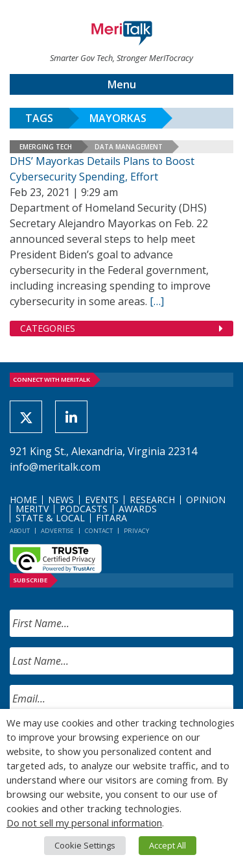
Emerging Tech (46, 147)
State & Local (50, 518)
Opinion (206, 500)
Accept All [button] (168, 845)
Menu (122, 84)
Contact (99, 531)
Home (23, 500)
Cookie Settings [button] (85, 845)
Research (152, 500)
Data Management (129, 147)
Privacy (136, 531)
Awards (138, 509)
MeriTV (32, 509)
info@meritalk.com (55, 467)
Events (102, 500)
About (20, 531)
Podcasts (84, 509)
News (61, 500)
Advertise (57, 531)
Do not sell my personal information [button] (84, 823)
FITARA (111, 518)
